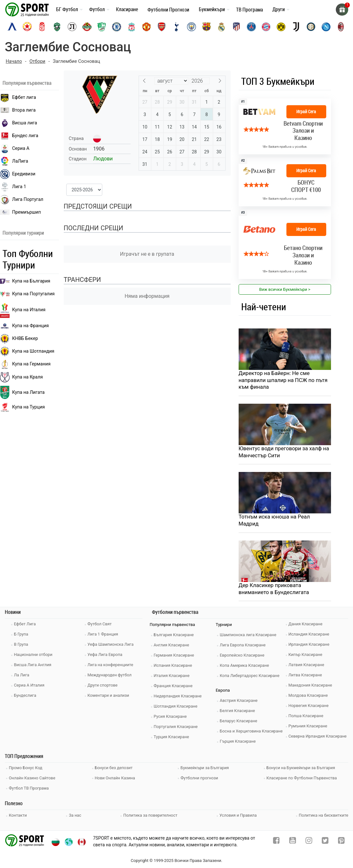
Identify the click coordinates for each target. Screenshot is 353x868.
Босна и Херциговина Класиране (252, 732)
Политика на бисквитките (323, 814)
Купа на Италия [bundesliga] (23, 310)
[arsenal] (162, 27)
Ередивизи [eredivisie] (18, 174)
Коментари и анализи (109, 696)
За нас (75, 814)
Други (279, 9)
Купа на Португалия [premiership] (27, 294)
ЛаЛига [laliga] (14, 161)
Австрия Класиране (240, 701)
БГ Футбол (67, 9)
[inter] (311, 27)
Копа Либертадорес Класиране (251, 677)
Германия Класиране (175, 656)
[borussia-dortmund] (281, 27)
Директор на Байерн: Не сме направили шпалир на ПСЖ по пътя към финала (284, 380)
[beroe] (102, 27)
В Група (22, 645)
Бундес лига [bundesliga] (19, 136)
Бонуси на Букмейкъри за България (302, 768)
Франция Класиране (174, 687)
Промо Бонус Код (26, 768)
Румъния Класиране (309, 727)
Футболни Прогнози (168, 10)
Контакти (19, 814)
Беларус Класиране (239, 722)
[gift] (342, 10)
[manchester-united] (147, 27)
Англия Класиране (173, 646)
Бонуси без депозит (115, 768)
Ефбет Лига (26, 625)
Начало (14, 61)
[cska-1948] (42, 27)
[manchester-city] (191, 27)
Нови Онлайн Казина (116, 778)
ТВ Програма (249, 10)
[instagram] (309, 841)
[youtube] (293, 841)
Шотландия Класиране (177, 707)
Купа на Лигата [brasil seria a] (22, 392)
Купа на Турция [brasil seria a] (22, 407)
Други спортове (104, 686)
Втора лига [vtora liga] (18, 110)
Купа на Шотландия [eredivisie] (27, 351)
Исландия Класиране (310, 635)
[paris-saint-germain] (251, 27)
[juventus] (296, 27)
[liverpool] (132, 27)
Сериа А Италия (30, 686)
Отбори (38, 61)
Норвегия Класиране (310, 706)
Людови (103, 159)
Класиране (127, 9)
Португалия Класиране (177, 728)
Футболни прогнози (200, 778)
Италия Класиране (173, 677)
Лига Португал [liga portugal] (22, 199)
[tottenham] (176, 27)
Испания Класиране (174, 666)
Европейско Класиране (243, 656)
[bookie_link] (285, 126)
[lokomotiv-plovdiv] (72, 27)
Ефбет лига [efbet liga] (18, 97)
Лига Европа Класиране (244, 646)
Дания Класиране (306, 625)
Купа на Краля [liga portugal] (21, 377)
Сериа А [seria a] (15, 148)
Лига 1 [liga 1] (13, 187)
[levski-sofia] (12, 27)
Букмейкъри (212, 9)
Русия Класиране (171, 717)
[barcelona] (206, 27)
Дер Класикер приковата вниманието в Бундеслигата (274, 590)
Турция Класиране (172, 738)
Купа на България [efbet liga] (25, 281)
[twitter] (325, 841)
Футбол (97, 9)
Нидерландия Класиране (179, 697)
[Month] (171, 81)
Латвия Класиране (307, 666)
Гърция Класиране (239, 742)
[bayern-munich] (266, 27)
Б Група (22, 635)
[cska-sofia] (27, 27)
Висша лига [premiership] (18, 123)
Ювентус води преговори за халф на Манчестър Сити (285, 452)
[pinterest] (341, 841)
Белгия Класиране (238, 712)
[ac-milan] (341, 27)
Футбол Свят (101, 625)
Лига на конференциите (111, 666)
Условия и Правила (238, 814)
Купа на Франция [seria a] (24, 326)
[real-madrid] (221, 27)
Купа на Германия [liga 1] (25, 364)
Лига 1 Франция (104, 635)
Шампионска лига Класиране (249, 636)
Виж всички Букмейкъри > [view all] (285, 289)
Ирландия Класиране (310, 645)
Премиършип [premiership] (20, 212)
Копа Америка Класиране (245, 666)
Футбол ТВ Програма (30, 787)
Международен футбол (111, 676)
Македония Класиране (311, 686)
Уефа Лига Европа (106, 655)
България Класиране (175, 636)
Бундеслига (26, 696)
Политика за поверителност (150, 814)
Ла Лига (22, 676)
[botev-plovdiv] (87, 27)
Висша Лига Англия (34, 666)
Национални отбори (34, 655)
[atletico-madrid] (236, 27)
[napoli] (326, 27)
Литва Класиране (306, 676)
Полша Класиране (307, 717)
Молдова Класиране (309, 696)
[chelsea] (117, 27)
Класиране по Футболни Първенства (303, 778)
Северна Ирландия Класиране (319, 737)
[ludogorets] (57, 27)
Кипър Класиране (306, 655)
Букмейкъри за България (206, 768)
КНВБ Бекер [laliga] (19, 338)
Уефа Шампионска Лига (112, 645)
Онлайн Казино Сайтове (33, 778)
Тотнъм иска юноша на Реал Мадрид (275, 521)
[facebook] (276, 841)
